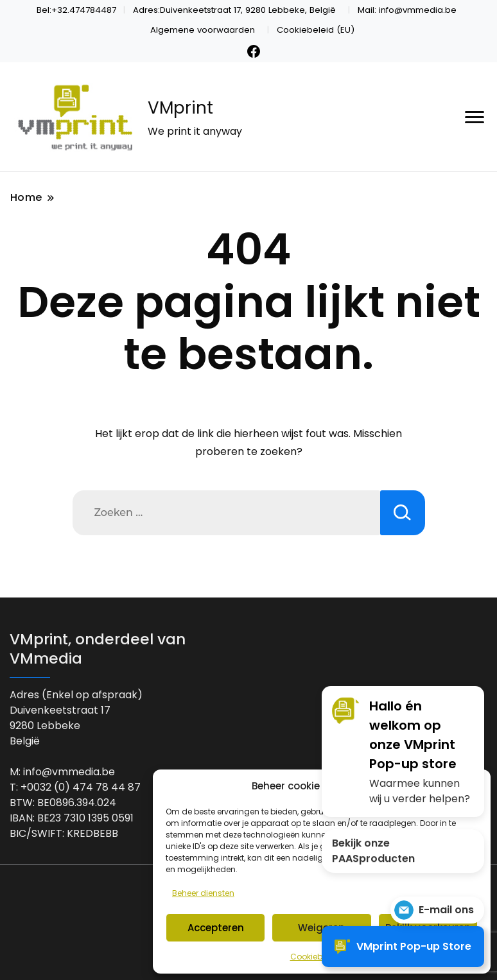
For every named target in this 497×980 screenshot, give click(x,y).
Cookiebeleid (316, 957)
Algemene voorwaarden (203, 30)
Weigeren (321, 928)
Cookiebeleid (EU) (316, 30)
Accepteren (216, 928)
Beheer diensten (203, 893)
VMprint (180, 108)
